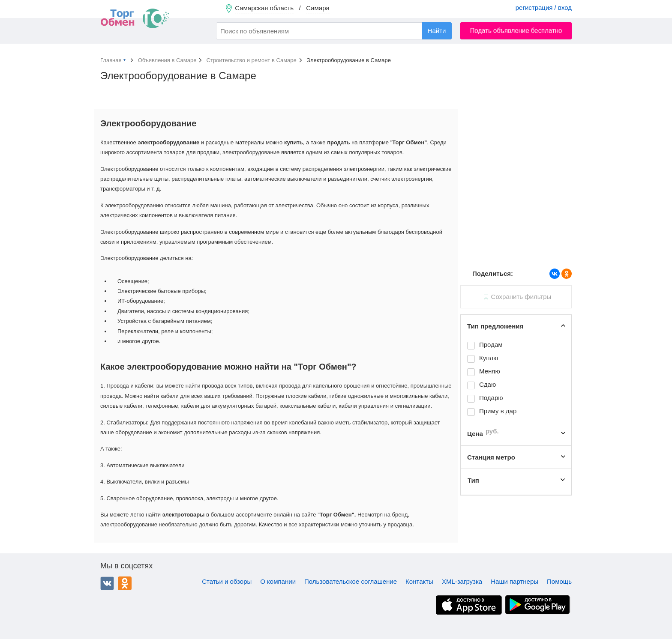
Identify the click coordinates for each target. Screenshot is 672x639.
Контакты (419, 581)
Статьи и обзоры (227, 581)
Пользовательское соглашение (351, 581)
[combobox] (334, 31)
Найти (437, 31)
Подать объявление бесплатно (516, 31)
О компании (278, 581)
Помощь (559, 581)
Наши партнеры (514, 581)
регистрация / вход (544, 7)
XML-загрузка (462, 581)
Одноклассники (125, 583)
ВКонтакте (107, 583)
